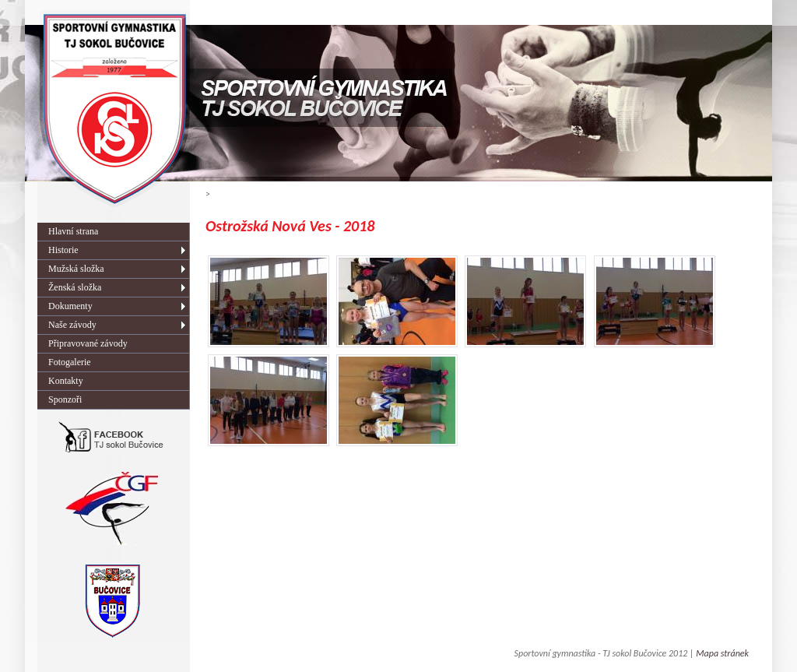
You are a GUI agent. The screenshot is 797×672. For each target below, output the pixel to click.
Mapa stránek (722, 653)
